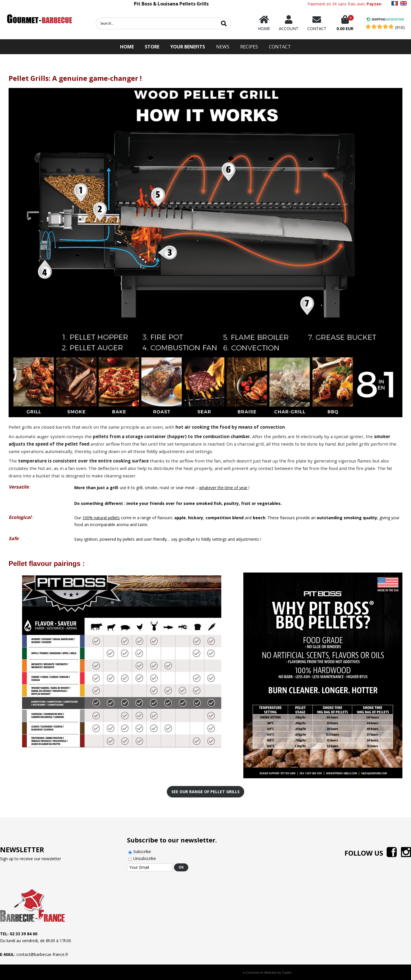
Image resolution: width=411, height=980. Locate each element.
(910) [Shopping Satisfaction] (400, 27)
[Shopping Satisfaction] (385, 20)
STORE (152, 47)
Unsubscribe (145, 858)
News (223, 47)
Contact (280, 47)
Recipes (249, 47)
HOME (127, 47)
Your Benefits (188, 47)
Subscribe (142, 851)
